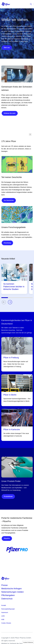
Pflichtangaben (8, 595)
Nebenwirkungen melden (13, 592)
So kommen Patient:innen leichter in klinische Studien (14, 287)
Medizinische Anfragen (11, 589)
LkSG (3, 616)
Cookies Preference (28, 642)
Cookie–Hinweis (6, 623)
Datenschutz (7, 599)
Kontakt (4, 605)
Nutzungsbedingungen (8, 609)
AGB (3, 620)
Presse (5, 585)
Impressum (5, 612)
